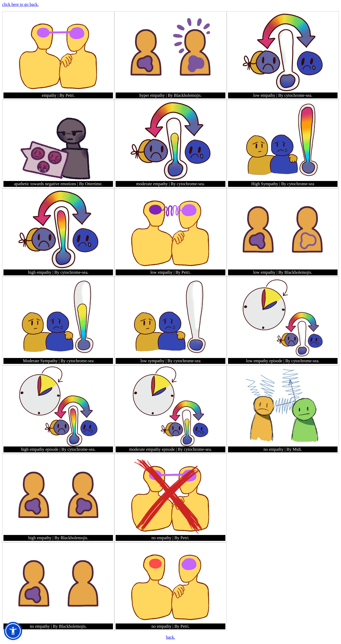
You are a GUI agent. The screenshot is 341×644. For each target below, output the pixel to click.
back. (170, 637)
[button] (13, 631)
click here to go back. (20, 4)
